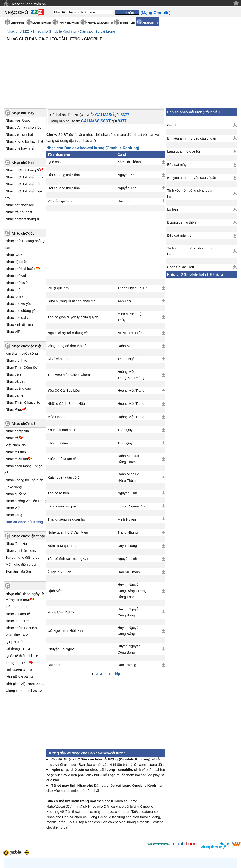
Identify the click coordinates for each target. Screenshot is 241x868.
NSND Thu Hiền (130, 293)
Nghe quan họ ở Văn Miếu (68, 493)
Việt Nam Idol (16, 405)
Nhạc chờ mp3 (24, 384)
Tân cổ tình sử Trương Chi (68, 519)
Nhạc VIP (13, 292)
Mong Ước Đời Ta (61, 573)
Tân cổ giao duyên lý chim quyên (73, 277)
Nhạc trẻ (12, 398)
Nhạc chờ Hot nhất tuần (24, 145)
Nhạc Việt (13, 468)
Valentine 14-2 (17, 595)
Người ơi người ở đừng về (68, 293)
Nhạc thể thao (16, 321)
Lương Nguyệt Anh (132, 467)
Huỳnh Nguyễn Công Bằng (129, 573)
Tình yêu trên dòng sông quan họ (190, 154)
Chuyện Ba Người (61, 609)
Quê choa (55, 122)
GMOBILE (151, 23)
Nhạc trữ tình (16, 412)
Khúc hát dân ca (60, 404)
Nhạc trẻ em (15, 335)
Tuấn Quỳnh (127, 390)
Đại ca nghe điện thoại (23, 518)
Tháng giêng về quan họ (66, 480)
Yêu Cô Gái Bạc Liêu (64, 351)
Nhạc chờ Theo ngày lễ (25, 554)
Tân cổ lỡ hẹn (58, 453)
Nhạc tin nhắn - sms (21, 511)
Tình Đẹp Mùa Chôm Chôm (69, 335)
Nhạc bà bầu (15, 342)
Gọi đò (172, 86)
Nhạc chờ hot (23, 123)
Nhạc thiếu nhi (17, 419)
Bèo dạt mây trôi (180, 125)
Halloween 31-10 (19, 630)
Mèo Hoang (57, 377)
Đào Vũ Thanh (129, 532)
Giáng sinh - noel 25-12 (24, 651)
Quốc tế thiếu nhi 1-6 (22, 616)
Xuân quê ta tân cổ (62, 419)
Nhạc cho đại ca (18, 278)
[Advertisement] (120, 56)
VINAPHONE (69, 23)
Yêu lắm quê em (60, 162)
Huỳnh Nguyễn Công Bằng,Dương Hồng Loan (132, 551)
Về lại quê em (58, 248)
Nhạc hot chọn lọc (20, 165)
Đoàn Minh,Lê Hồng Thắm (128, 419)
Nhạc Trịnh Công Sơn (22, 328)
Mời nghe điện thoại (21, 525)
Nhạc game (14, 356)
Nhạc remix (14, 257)
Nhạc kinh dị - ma (19, 285)
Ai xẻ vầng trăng (60, 319)
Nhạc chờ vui (16, 236)
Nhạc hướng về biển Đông (26, 461)
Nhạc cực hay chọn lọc (24, 88)
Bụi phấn (54, 625)
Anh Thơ (124, 262)
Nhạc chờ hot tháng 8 (22, 179)
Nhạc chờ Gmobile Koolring (54, 31)
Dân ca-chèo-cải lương (97, 31)
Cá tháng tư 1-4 (18, 609)
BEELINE (128, 23)
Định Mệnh (56, 551)
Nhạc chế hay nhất (20, 109)
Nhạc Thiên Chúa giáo (23, 363)
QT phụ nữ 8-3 (17, 602)
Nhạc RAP (14, 215)
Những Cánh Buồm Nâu (66, 364)
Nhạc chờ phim (17, 391)
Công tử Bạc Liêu (181, 228)
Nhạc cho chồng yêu (22, 271)
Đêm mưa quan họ (62, 506)
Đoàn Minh (126, 306)
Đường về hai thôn (181, 183)
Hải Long (124, 162)
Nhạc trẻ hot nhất (19, 172)
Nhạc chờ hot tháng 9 (22, 131)
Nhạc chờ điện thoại (28, 496)
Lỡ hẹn (172, 170)
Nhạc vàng (14, 475)
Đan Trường (127, 625)
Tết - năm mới (16, 567)
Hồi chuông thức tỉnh (64, 135)
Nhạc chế (13, 250)
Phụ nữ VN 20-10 (19, 637)
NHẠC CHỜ (16, 12)
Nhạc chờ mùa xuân (21, 588)
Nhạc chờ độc (23, 194)
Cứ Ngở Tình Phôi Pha (65, 591)
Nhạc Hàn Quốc (18, 81)
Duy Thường (127, 506)
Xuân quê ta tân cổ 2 (64, 438)
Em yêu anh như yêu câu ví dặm (192, 99)
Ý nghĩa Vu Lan (59, 532)
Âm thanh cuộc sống (22, 314)
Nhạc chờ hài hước (20, 229)
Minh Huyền (127, 480)
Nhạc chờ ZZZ (18, 31)
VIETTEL (18, 23)
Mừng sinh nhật (18, 560)
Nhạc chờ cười (17, 243)
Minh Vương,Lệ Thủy (129, 277)
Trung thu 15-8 (17, 623)
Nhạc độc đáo (16, 222)
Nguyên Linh (127, 453)
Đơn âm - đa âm (18, 532)
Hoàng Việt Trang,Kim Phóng (131, 335)
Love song (14, 447)
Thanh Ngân (127, 319)
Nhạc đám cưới (17, 581)
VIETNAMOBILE (100, 23)
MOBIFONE (42, 23)
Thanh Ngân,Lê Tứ (132, 248)
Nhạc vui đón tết (18, 574)
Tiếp (117, 634)
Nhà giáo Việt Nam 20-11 (25, 644)
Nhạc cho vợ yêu (19, 264)
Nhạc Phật (14, 370)
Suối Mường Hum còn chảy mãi (72, 262)
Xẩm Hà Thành (129, 122)
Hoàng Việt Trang (131, 351)
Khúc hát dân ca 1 (62, 390)
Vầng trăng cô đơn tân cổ (67, 306)
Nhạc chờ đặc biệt (26, 306)
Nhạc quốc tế (16, 454)
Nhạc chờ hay (23, 73)
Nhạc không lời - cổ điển (24, 440)
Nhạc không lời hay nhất (24, 102)
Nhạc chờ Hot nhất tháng (25, 138)
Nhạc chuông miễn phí (29, 4)
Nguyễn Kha (127, 135)
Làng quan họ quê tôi (64, 467)
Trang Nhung (127, 493)
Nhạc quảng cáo (18, 349)
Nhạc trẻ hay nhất (19, 95)
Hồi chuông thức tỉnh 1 (65, 149)
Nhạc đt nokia (16, 504)
